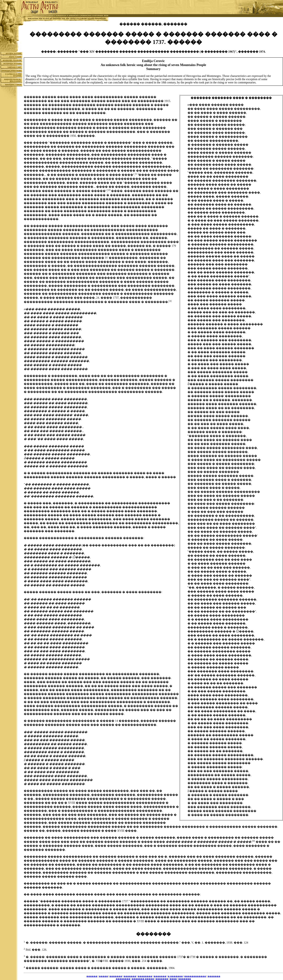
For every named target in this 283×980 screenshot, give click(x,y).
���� (173, 979)
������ (92, 976)
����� (103, 976)
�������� (145, 976)
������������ (195, 976)
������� (116, 976)
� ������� (175, 976)
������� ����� (143, 979)
